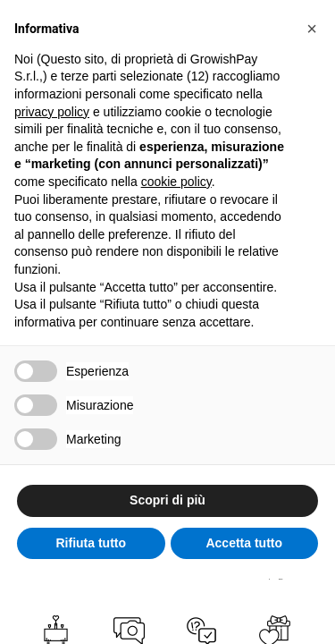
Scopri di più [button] (167, 500)
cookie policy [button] (176, 182)
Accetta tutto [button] (244, 543)
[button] (312, 29)
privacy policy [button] (52, 112)
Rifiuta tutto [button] (91, 543)
